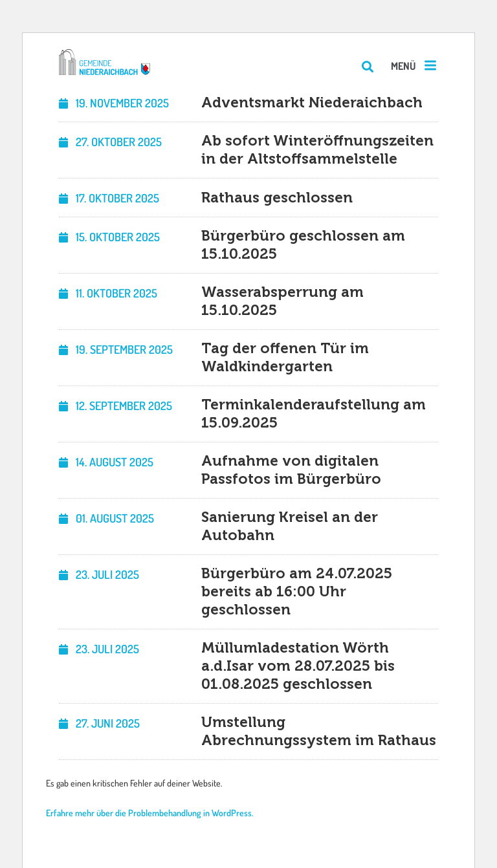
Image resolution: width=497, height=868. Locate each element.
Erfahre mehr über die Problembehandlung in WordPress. (150, 813)
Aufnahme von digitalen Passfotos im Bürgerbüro (291, 470)
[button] (414, 66)
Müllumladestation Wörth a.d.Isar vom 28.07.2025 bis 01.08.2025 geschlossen (298, 666)
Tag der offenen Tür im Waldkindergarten (285, 357)
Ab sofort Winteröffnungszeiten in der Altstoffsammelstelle (317, 150)
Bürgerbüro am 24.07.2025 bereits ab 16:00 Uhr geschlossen (297, 591)
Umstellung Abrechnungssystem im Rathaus (319, 731)
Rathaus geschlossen (277, 198)
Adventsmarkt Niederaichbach (312, 103)
